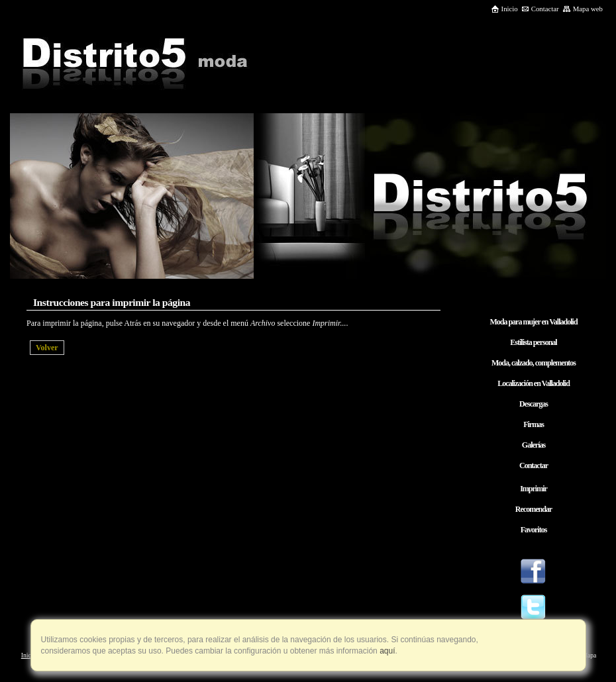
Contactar (540, 9)
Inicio (504, 9)
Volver (47, 348)
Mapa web (583, 9)
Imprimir (534, 489)
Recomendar (534, 509)
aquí (386, 651)
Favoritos (534, 530)
